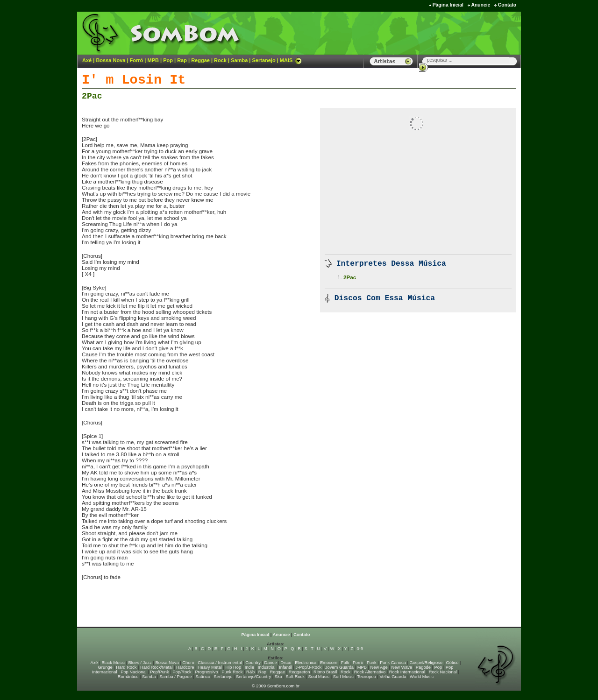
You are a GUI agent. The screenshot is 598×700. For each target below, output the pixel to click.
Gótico (452, 663)
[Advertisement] (405, 33)
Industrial (267, 667)
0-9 (360, 649)
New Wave (402, 667)
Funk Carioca (393, 663)
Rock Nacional (443, 672)
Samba (239, 60)
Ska (278, 677)
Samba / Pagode (176, 677)
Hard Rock (126, 667)
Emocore (329, 663)
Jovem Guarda (339, 667)
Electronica (306, 663)
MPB (153, 60)
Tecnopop (366, 677)
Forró (137, 60)
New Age (379, 667)
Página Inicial (448, 5)
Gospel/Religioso (426, 663)
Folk (345, 663)
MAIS (291, 60)
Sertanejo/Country (253, 677)
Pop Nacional (134, 672)
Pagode (423, 667)
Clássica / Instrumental (220, 663)
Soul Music (319, 677)
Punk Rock (232, 672)
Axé (87, 60)
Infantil (285, 667)
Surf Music (343, 677)
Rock (220, 60)
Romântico (128, 677)
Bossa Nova (110, 60)
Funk (372, 663)
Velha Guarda (393, 677)
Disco (286, 663)
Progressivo (206, 672)
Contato (507, 5)
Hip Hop (234, 667)
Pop (168, 60)
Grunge (105, 667)
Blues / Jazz (140, 663)
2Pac (92, 96)
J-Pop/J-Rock (308, 667)
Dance (271, 663)
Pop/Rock (182, 672)
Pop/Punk (159, 672)
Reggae (200, 60)
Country (253, 663)
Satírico (203, 677)
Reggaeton (299, 672)
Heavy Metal (210, 667)
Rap (182, 60)
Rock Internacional (407, 672)
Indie (249, 667)
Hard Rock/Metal (156, 667)
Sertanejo (263, 60)
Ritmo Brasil (325, 672)
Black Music (113, 663)
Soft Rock (295, 677)
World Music (422, 677)
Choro (188, 663)
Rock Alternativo (370, 672)
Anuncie (481, 5)
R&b (250, 672)
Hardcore (185, 667)
